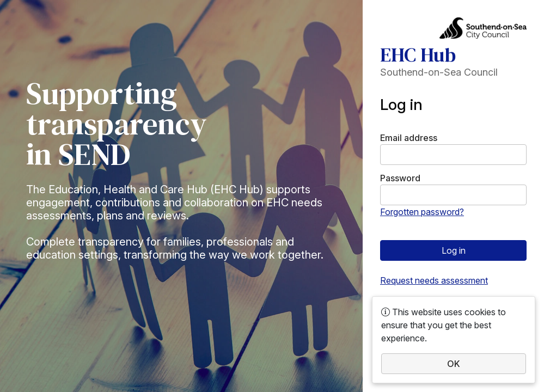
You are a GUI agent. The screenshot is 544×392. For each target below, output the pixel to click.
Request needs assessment (434, 280)
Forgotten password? (422, 212)
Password (400, 178)
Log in (454, 250)
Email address (409, 138)
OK (454, 364)
